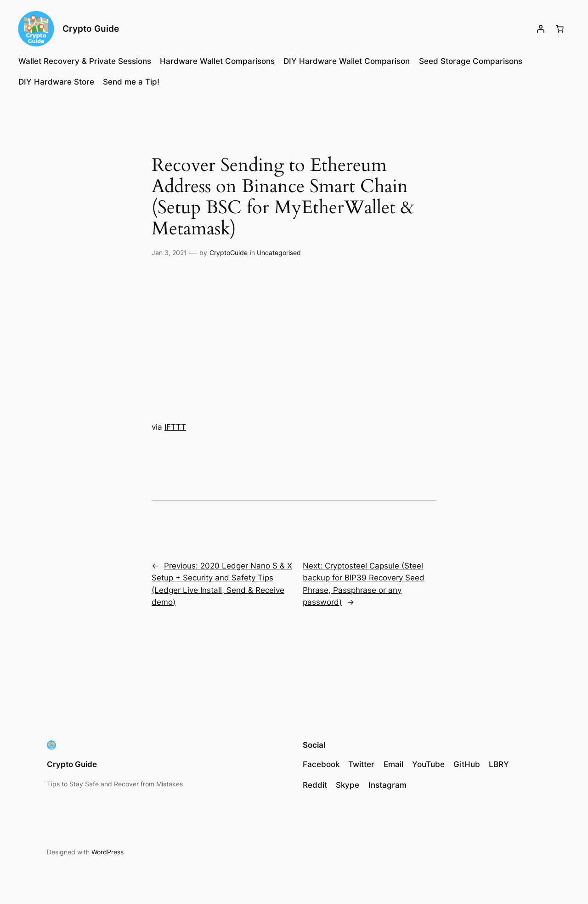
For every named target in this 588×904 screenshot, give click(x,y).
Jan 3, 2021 (169, 253)
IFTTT (175, 427)
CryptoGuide (229, 253)
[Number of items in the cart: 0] (560, 29)
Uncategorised (279, 253)
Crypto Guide (91, 28)
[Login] (541, 29)
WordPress (107, 852)
